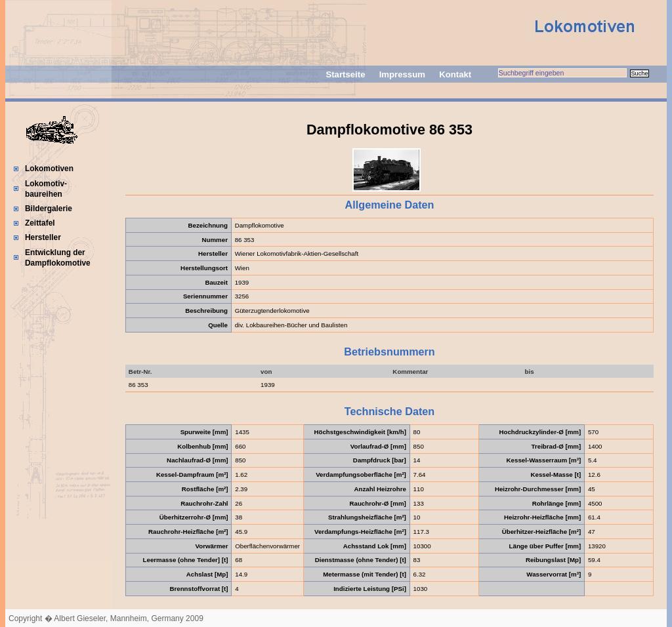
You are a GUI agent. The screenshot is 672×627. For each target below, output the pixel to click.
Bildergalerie (49, 209)
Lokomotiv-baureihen (46, 189)
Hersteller (43, 237)
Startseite (345, 74)
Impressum (402, 74)
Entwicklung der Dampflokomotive (58, 258)
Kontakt (455, 74)
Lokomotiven (49, 169)
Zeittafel (40, 223)
